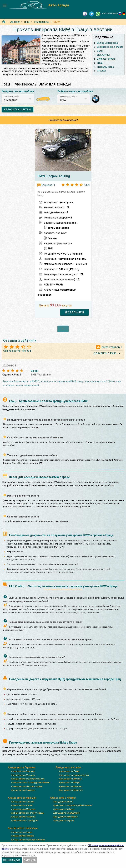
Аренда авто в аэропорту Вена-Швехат (73, 805)
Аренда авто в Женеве (23, 836)
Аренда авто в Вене (63, 802)
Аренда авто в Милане (70, 779)
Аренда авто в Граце (64, 820)
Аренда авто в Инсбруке (65, 817)
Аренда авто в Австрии (63, 798)
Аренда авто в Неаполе (71, 790)
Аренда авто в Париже (23, 802)
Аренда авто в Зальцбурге (66, 813)
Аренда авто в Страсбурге (24, 820)
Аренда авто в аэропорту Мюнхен (28, 779)
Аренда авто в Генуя (69, 782)
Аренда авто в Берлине (23, 771)
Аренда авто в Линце (64, 809)
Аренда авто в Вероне (70, 786)
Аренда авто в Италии (68, 767)
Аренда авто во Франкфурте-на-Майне (30, 782)
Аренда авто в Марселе (23, 809)
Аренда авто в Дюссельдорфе (27, 786)
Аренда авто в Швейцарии (23, 828)
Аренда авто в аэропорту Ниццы (27, 813)
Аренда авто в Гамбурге (23, 790)
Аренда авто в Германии (22, 767)
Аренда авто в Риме (69, 771)
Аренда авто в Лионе (22, 805)
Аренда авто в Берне (22, 832)
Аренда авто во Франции (22, 798)
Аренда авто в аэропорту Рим (74, 775)
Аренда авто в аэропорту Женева (28, 840)
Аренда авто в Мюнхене (23, 775)
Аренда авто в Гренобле (23, 817)
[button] (18, 99)
